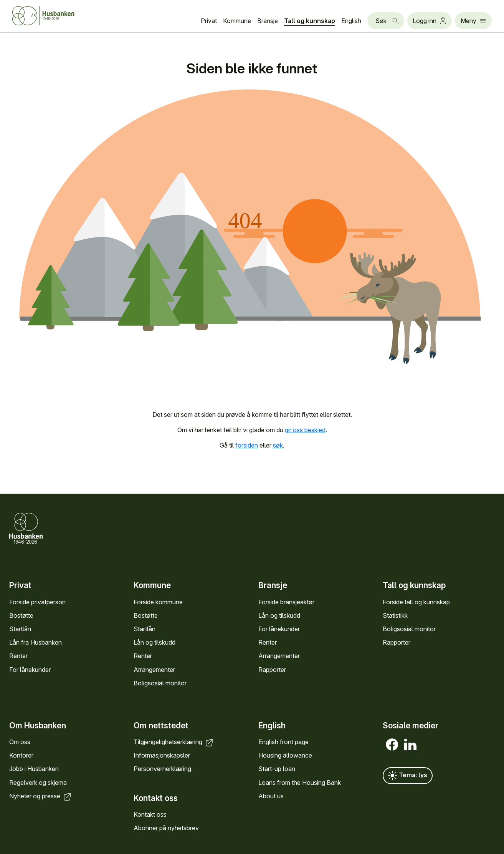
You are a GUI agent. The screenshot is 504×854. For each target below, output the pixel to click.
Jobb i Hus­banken (34, 769)
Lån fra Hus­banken (36, 642)
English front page (283, 742)
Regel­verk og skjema (38, 783)
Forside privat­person (37, 602)
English (351, 21)
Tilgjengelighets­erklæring (174, 742)
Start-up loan (277, 769)
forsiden (247, 445)
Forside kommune (158, 602)
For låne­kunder (30, 670)
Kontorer (21, 755)
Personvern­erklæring (162, 769)
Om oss (20, 742)
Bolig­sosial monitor (160, 683)
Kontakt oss (150, 814)
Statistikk (395, 615)
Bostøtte (21, 615)
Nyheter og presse (41, 796)
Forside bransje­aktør (286, 602)
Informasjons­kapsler (162, 755)
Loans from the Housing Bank (300, 783)
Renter (18, 656)
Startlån (20, 629)
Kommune (237, 21)
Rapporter (272, 670)
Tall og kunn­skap (310, 21)
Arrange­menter (154, 670)
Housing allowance (285, 755)
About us (271, 796)
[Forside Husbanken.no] (43, 16)
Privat (209, 21)
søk (278, 445)
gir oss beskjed (305, 430)
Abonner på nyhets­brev (166, 828)
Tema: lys (408, 776)
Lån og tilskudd (155, 642)
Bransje (268, 21)
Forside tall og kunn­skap (416, 602)
